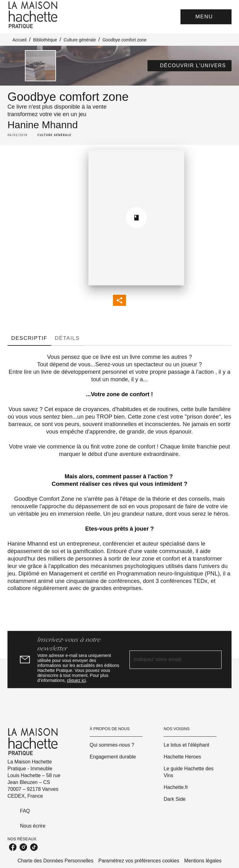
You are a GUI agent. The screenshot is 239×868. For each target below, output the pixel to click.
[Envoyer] (214, 659)
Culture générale (80, 40)
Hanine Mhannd (43, 125)
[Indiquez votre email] (168, 660)
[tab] (29, 338)
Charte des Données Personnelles (55, 861)
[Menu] (206, 17)
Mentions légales (203, 861)
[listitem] (13, 847)
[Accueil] (34, 15)
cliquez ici (76, 680)
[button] (190, 66)
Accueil (19, 40)
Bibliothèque (45, 40)
